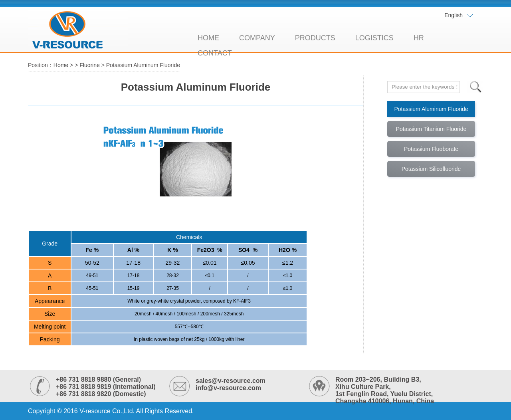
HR (419, 38)
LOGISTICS (374, 38)
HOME (208, 38)
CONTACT (215, 53)
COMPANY (257, 38)
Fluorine (90, 65)
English (459, 16)
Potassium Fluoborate (431, 149)
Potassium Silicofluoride (431, 169)
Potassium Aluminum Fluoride (431, 109)
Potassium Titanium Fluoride (431, 129)
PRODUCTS (315, 38)
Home (61, 65)
